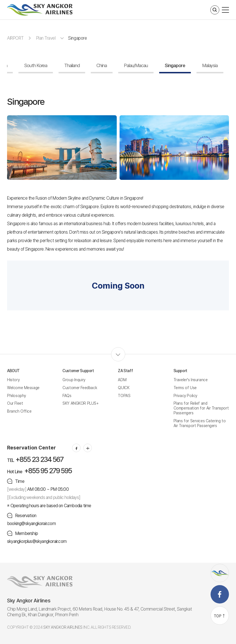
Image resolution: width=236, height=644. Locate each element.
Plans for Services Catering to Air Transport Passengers (200, 423)
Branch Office (19, 411)
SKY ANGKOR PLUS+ (80, 403)
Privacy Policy (185, 396)
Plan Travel (46, 38)
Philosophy (17, 396)
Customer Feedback (80, 388)
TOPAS (124, 396)
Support (180, 371)
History (13, 380)
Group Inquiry (74, 380)
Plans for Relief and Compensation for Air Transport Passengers (201, 408)
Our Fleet (15, 403)
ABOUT (13, 371)
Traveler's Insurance (191, 380)
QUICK (124, 388)
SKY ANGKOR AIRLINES (63, 627)
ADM (122, 380)
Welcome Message (23, 388)
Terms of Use (185, 388)
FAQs (67, 396)
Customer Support (78, 371)
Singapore (77, 38)
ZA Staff (125, 371)
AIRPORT (15, 38)
